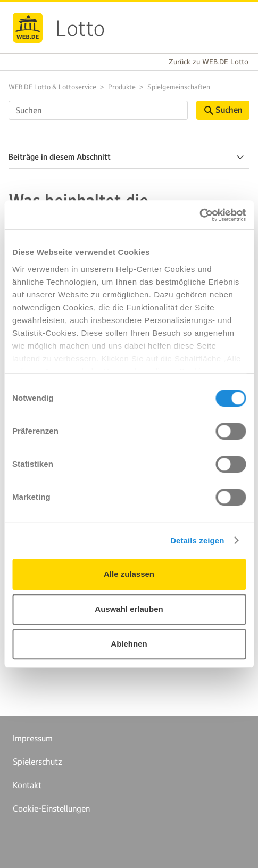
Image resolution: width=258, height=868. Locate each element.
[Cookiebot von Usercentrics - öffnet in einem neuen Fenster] (199, 215)
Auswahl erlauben (129, 609)
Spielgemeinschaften (179, 87)
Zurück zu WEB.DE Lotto (209, 62)
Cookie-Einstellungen (51, 808)
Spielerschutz (38, 762)
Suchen (223, 110)
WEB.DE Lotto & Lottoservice (52, 87)
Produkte (122, 87)
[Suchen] (98, 110)
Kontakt (27, 785)
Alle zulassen (129, 574)
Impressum (33, 738)
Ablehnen (129, 644)
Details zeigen (197, 540)
